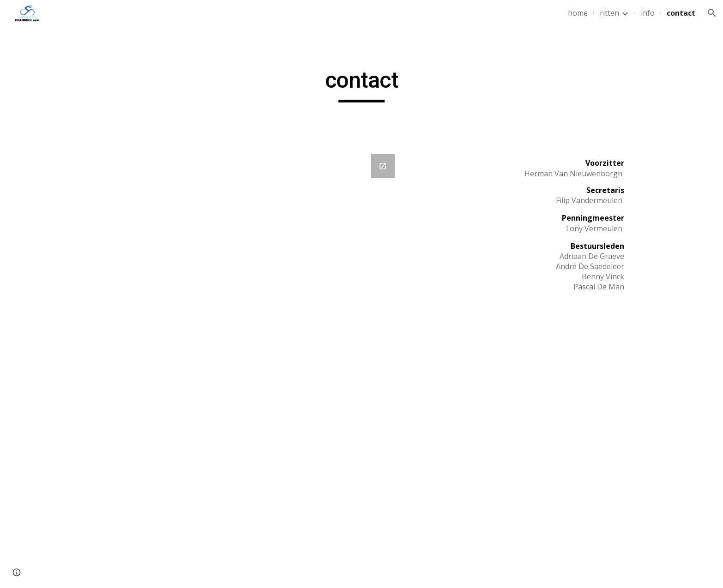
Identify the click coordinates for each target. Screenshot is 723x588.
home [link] (578, 13)
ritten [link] (609, 13)
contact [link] (681, 13)
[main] (361, 84)
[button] (712, 13)
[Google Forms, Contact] (248, 335)
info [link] (648, 13)
